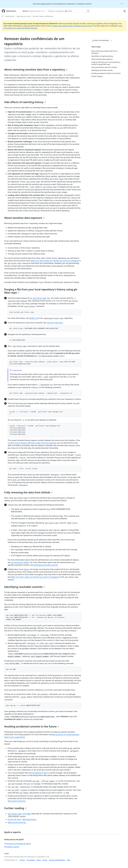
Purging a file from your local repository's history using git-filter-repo (41, 291)
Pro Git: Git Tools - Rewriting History (22, 819)
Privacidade (31, 860)
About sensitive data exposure (24, 218)
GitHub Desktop (35, 773)
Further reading (15, 808)
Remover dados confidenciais (43, 16)
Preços (45, 860)
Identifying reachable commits (46, 565)
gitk (45, 773)
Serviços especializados (57, 860)
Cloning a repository (55, 323)
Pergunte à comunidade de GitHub (18, 844)
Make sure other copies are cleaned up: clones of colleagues (55, 261)
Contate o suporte (12, 847)
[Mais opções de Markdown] (111, 40)
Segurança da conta (24, 16)
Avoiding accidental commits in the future (32, 726)
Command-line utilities (20, 562)
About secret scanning (17, 822)
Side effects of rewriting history (25, 102)
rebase (26, 569)
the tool (40, 298)
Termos (22, 860)
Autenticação (10, 16)
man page (19, 814)
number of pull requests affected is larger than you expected (32, 443)
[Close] (122, 3)
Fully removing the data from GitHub (28, 492)
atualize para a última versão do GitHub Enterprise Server (72, 26)
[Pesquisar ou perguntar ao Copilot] (68, 11)
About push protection (17, 801)
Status (39, 860)
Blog (69, 860)
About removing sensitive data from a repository (36, 69)
